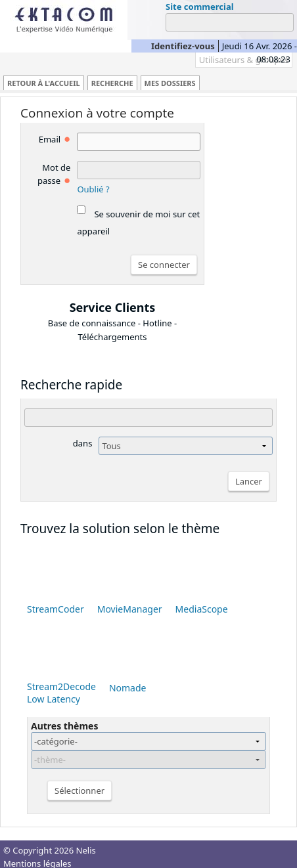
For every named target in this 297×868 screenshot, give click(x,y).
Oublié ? (93, 189)
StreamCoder (56, 609)
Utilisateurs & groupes (244, 60)
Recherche (112, 83)
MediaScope (202, 609)
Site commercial (200, 7)
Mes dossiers (170, 83)
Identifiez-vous (183, 46)
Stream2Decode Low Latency (61, 693)
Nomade (128, 688)
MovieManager (130, 609)
